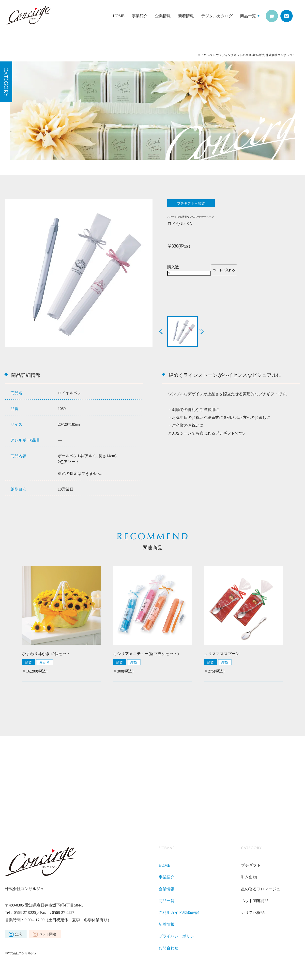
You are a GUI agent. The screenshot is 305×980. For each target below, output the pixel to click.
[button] (202, 332)
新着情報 (186, 16)
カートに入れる (224, 270)
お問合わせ (168, 948)
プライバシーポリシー (178, 936)
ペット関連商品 (255, 901)
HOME (119, 16)
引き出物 (249, 877)
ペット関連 (47, 934)
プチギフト (251, 865)
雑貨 (29, 662)
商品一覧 (248, 16)
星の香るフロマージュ (261, 889)
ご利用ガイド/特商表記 (179, 913)
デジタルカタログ (217, 16)
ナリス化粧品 (253, 913)
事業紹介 (140, 16)
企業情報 (163, 16)
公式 (18, 934)
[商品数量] (189, 273)
